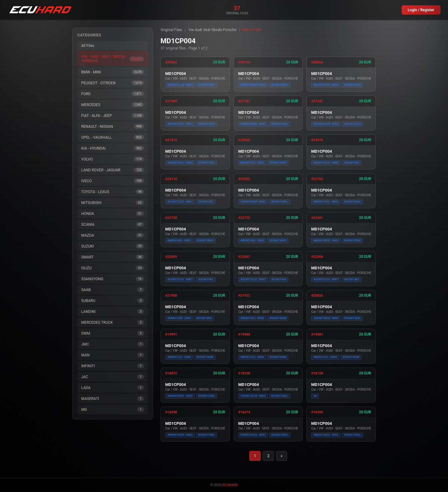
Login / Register (421, 10)
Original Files (171, 30)
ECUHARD (230, 485)
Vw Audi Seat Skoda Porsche (212, 30)
